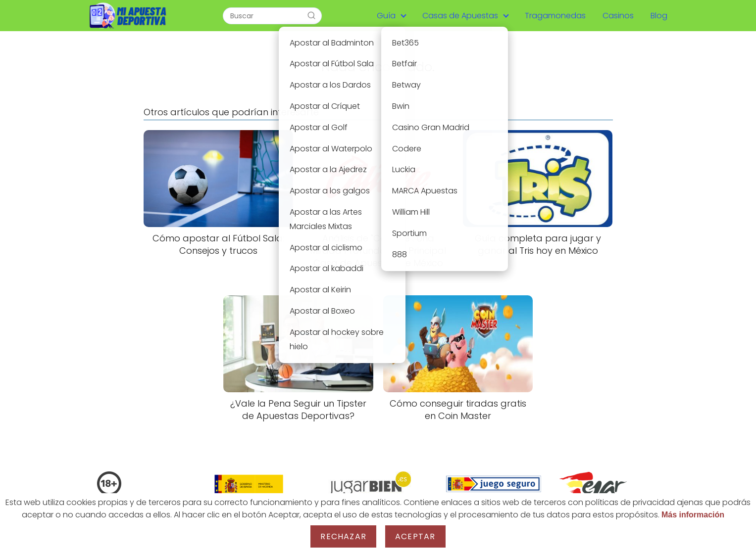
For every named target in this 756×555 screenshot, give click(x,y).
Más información (693, 515)
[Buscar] (311, 15)
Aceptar (415, 536)
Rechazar (343, 536)
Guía (386, 16)
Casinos (618, 16)
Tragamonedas (555, 16)
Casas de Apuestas (460, 16)
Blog (659, 16)
